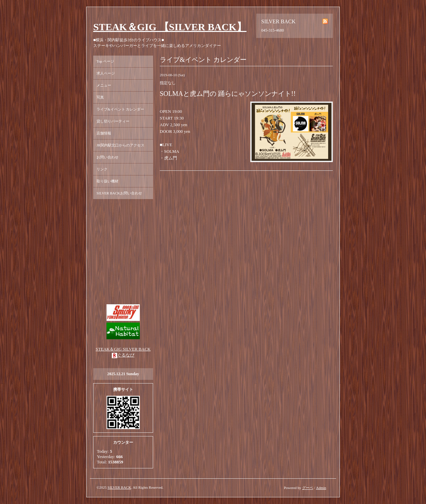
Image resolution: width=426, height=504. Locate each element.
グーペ (308, 488)
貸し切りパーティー (113, 121)
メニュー (104, 85)
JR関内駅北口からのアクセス (120, 145)
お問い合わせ (107, 157)
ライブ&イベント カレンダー (120, 109)
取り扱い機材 (107, 181)
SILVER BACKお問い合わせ (119, 193)
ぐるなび (126, 355)
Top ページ (105, 61)
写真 (100, 97)
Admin (321, 488)
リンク (102, 169)
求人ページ (106, 73)
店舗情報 (104, 133)
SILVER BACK (119, 487)
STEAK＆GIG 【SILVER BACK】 (170, 27)
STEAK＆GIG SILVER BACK (123, 349)
